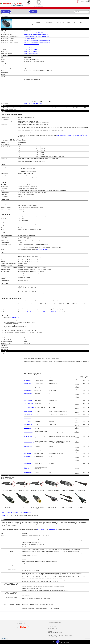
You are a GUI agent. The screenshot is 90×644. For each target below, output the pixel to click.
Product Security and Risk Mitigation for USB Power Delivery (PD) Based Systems (72, 135)
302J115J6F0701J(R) (28, 432)
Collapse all (6, 16)
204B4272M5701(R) (28, 394)
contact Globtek (53, 529)
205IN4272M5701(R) (28, 412)
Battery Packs (37, 8)
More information (65, 642)
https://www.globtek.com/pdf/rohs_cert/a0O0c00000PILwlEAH (36, 48)
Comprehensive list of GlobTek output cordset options (17, 512)
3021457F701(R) (27, 380)
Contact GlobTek (15, 318)
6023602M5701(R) (28, 397)
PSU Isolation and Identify (42, 249)
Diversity (50, 631)
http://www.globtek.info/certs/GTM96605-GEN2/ (33, 33)
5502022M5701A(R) (28, 390)
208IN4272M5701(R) (28, 415)
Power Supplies (23, 8)
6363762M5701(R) (28, 463)
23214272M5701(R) (28, 457)
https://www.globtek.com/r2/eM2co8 (31, 52)
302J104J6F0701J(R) (28, 437)
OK (58, 642)
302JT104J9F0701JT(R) (29, 442)
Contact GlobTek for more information (31, 38)
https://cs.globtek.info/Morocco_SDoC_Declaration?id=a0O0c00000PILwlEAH (39, 46)
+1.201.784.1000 (82, 8)
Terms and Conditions (53, 633)
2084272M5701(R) (28, 453)
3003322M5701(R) (28, 460)
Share (32, 12)
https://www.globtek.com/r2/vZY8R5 (31, 54)
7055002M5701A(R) (28, 473)
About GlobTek (8, 8)
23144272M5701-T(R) (28, 404)
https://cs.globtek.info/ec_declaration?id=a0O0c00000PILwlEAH (36, 35)
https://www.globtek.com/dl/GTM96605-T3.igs (33, 104)
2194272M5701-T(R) (28, 387)
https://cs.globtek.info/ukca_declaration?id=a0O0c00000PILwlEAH (37, 40)
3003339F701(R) (27, 428)
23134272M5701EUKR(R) (29, 408)
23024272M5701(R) (28, 421)
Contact (67, 8)
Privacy (60, 633)
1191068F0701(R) (27, 384)
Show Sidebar (5, 639)
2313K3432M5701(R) (28, 447)
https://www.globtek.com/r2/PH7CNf (31, 50)
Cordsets (52, 8)
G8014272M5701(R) (28, 400)
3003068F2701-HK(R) (28, 425)
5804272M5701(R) (28, 450)
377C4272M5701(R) (28, 418)
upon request (41, 529)
